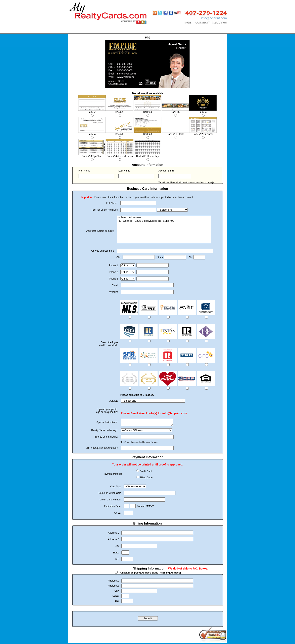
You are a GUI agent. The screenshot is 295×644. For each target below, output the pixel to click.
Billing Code (146, 479)
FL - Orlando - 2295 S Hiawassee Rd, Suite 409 (164, 221)
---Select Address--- (164, 218)
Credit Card (146, 473)
